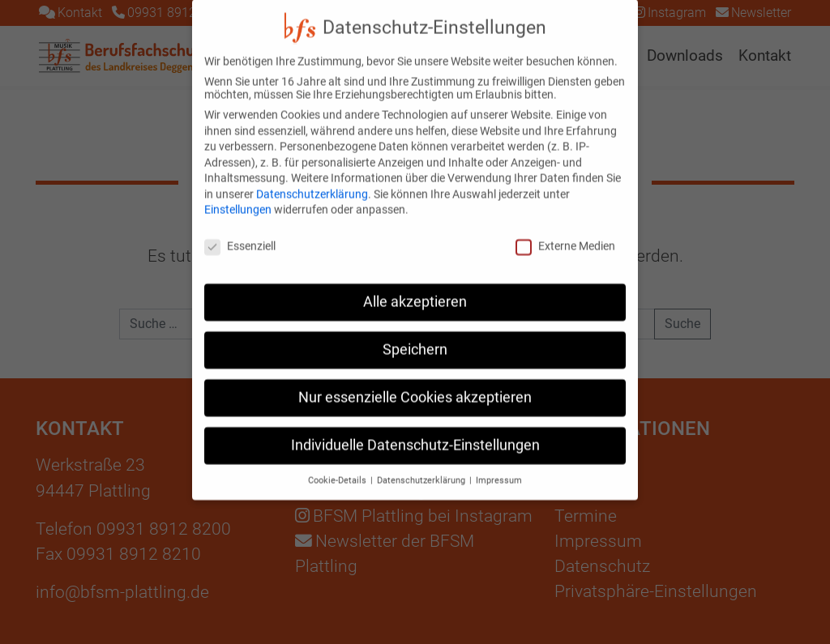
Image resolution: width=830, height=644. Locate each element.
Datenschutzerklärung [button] (422, 466)
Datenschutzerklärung (312, 180)
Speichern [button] (415, 335)
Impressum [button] (499, 466)
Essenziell (240, 232)
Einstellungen (238, 196)
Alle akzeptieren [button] (415, 288)
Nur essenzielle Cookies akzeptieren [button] (415, 383)
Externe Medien (565, 232)
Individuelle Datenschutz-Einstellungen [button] (415, 431)
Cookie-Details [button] (338, 466)
